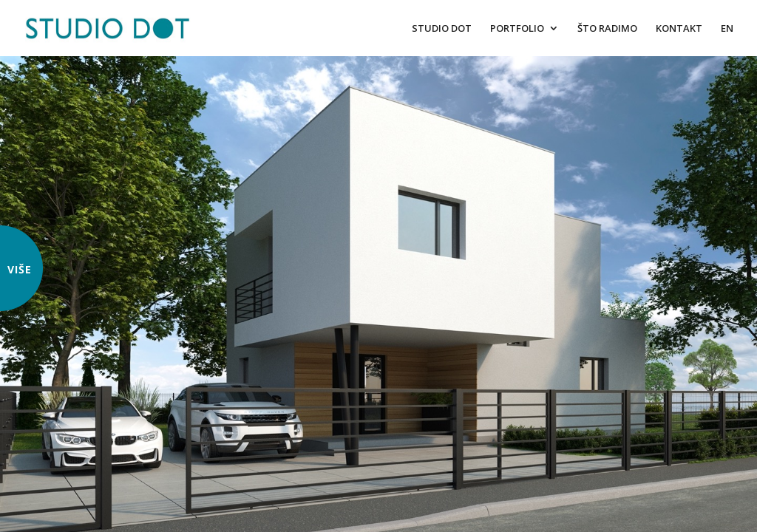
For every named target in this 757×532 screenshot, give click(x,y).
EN (727, 29)
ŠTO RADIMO (607, 29)
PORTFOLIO (517, 29)
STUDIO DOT (442, 29)
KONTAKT (679, 29)
